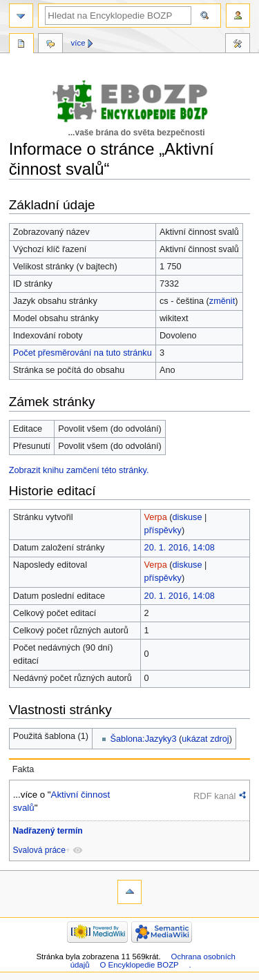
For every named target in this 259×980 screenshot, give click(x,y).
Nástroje (238, 45)
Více (78, 43)
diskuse (188, 517)
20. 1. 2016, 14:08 (180, 548)
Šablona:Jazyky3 (144, 739)
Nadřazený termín (48, 831)
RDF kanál (214, 796)
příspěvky (163, 530)
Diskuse (50, 45)
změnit (222, 301)
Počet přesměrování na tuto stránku (83, 353)
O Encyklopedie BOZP (139, 965)
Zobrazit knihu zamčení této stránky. (79, 470)
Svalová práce (39, 850)
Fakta (23, 769)
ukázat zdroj (205, 739)
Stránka (21, 45)
